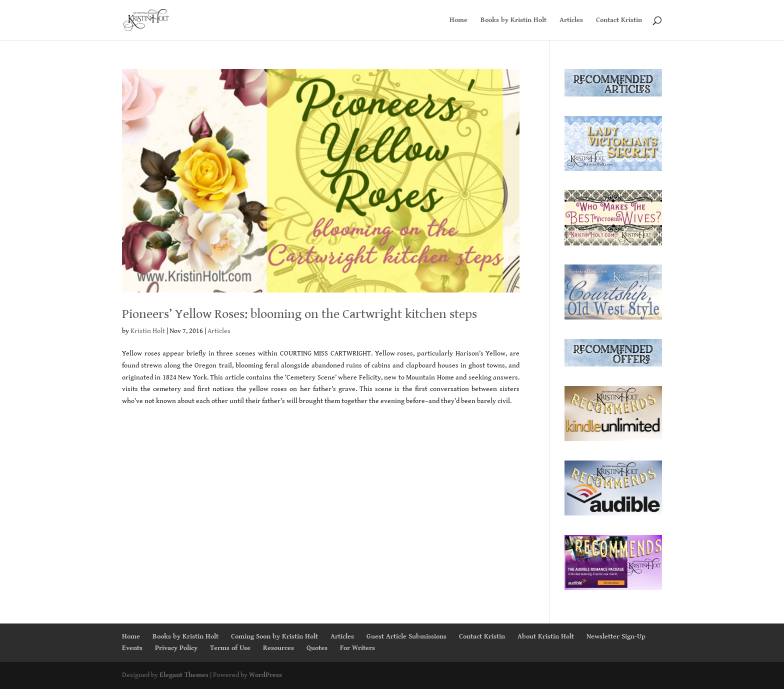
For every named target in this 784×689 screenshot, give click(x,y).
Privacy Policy (176, 648)
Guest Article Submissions (406, 636)
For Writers (357, 648)
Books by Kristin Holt (513, 20)
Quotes (317, 648)
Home (458, 20)
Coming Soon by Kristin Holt (274, 636)
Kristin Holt (148, 331)
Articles (571, 20)
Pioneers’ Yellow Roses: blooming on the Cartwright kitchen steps (299, 314)
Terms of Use (230, 648)
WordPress (265, 675)
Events (132, 648)
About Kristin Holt (546, 636)
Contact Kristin (619, 20)
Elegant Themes (184, 675)
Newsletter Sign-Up (616, 636)
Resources (278, 648)
